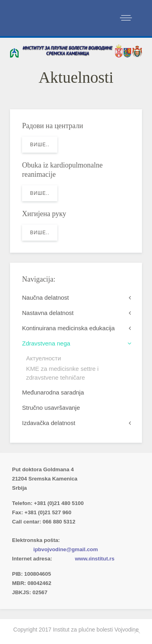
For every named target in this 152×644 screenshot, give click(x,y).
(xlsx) (97, 531)
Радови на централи (53, 126)
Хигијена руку (44, 214)
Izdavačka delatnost (49, 423)
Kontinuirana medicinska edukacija (68, 328)
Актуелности (44, 358)
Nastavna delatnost (48, 313)
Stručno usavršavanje (51, 408)
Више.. (40, 145)
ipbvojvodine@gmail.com (66, 549)
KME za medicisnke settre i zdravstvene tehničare (62, 373)
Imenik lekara (50, 531)
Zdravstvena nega (46, 343)
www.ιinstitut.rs (95, 559)
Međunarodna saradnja (53, 392)
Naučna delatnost (46, 297)
